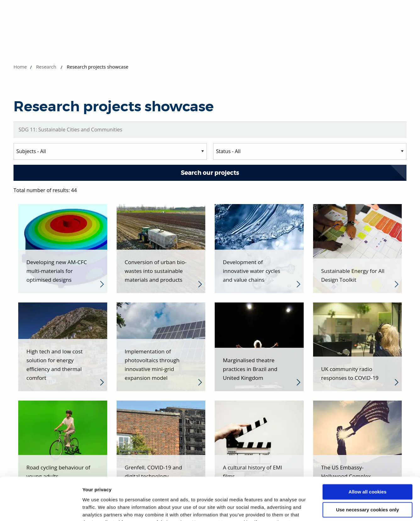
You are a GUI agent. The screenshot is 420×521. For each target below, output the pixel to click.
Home (20, 67)
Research (46, 67)
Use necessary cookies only (367, 471)
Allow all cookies (368, 454)
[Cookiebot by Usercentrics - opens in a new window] (41, 509)
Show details (97, 509)
